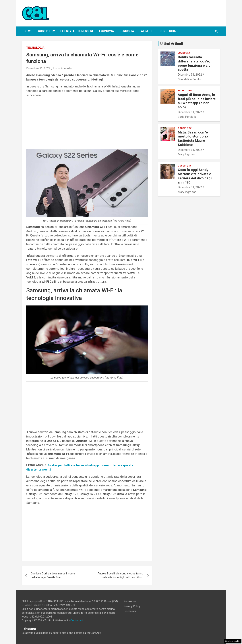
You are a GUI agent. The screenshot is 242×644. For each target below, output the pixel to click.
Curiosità (127, 31)
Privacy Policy (132, 606)
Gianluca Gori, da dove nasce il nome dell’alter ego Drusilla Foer (53, 575)
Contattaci (77, 620)
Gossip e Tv (46, 31)
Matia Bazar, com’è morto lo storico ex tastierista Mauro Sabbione (193, 138)
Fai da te (146, 31)
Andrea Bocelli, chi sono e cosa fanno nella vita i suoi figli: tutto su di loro (120, 575)
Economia (107, 31)
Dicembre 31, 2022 (190, 75)
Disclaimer (130, 611)
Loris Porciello (63, 68)
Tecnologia (167, 31)
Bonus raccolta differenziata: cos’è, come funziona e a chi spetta (196, 63)
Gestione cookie (233, 641)
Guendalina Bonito (189, 79)
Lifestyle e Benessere (77, 31)
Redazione (130, 601)
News (28, 31)
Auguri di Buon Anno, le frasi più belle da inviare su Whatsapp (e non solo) (197, 101)
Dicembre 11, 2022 (38, 68)
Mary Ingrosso (187, 154)
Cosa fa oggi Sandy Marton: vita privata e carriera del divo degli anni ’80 (195, 176)
